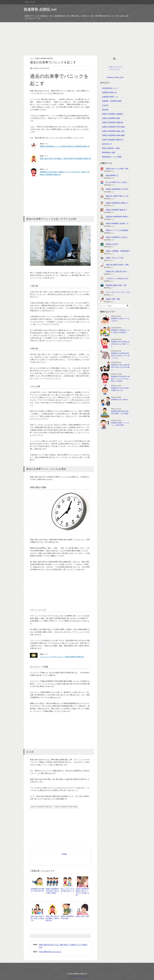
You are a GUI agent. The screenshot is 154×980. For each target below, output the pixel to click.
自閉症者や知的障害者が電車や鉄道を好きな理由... (124, 217)
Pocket (64, 854)
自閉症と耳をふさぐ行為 (114, 258)
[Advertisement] (77, 39)
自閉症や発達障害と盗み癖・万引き (119, 224)
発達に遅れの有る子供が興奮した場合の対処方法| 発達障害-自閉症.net (65, 159)
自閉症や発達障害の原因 (111, 118)
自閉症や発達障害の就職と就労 (113, 131)
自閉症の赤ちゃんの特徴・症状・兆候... (120, 169)
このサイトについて (115, 67)
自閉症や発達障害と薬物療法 (113, 114)
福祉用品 (105, 110)
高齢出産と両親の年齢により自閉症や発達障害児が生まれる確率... (130, 196)
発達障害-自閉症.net (40, 9)
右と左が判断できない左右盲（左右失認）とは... (123, 182)
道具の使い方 (107, 144)
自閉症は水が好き (112, 244)
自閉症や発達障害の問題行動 (41, 807)
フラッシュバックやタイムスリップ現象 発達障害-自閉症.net (62, 657)
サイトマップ (30, 2)
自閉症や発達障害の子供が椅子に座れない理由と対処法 (52, 891)
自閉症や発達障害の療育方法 (113, 140)
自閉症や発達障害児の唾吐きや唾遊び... (120, 203)
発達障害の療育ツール (110, 97)
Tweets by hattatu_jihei (115, 77)
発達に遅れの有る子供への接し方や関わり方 (37, 918)
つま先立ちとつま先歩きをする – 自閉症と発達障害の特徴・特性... (130, 278)
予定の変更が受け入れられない (50, 952)
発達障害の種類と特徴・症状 (116, 285)
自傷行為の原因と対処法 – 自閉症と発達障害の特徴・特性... (127, 265)
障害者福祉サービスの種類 (112, 157)
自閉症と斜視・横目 (82, 916)
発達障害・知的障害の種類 (112, 101)
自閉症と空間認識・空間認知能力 (118, 251)
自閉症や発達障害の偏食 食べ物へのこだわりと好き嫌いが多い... (129, 210)
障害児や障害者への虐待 (111, 148)
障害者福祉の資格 (109, 153)
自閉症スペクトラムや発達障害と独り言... (121, 230)
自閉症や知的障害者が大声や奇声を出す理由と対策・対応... (127, 189)
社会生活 (105, 105)
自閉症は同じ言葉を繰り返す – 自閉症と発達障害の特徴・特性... (129, 272)
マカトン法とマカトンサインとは (118, 292)
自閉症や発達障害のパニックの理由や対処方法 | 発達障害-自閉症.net (65, 146)
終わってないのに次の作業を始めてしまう (67, 891)
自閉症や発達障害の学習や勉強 (113, 127)
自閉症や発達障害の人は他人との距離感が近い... (123, 237)
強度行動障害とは (112, 175)
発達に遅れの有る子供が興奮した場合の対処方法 (52, 918)
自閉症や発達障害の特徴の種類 (66, 807)
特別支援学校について (110, 88)
